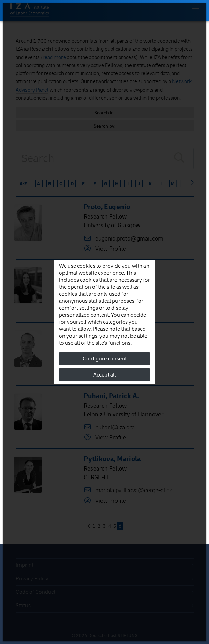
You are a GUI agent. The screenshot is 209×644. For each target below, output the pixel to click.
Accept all (104, 375)
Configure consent (105, 359)
